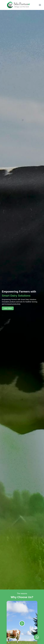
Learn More (8, 308)
